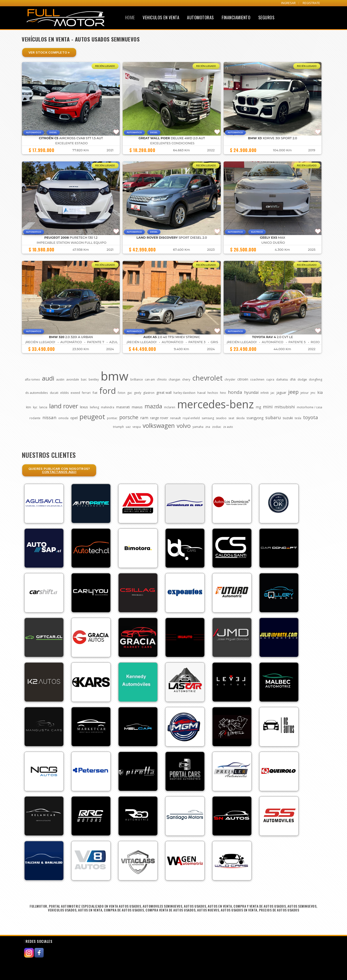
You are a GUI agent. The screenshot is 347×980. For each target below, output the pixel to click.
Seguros (267, 17)
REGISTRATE (311, 3)
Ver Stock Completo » (49, 52)
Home (130, 17)
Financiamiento (236, 17)
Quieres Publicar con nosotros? (59, 470)
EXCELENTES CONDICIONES (172, 143)
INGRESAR (288, 3)
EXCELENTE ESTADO (71, 143)
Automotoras (200, 17)
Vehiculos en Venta (161, 17)
